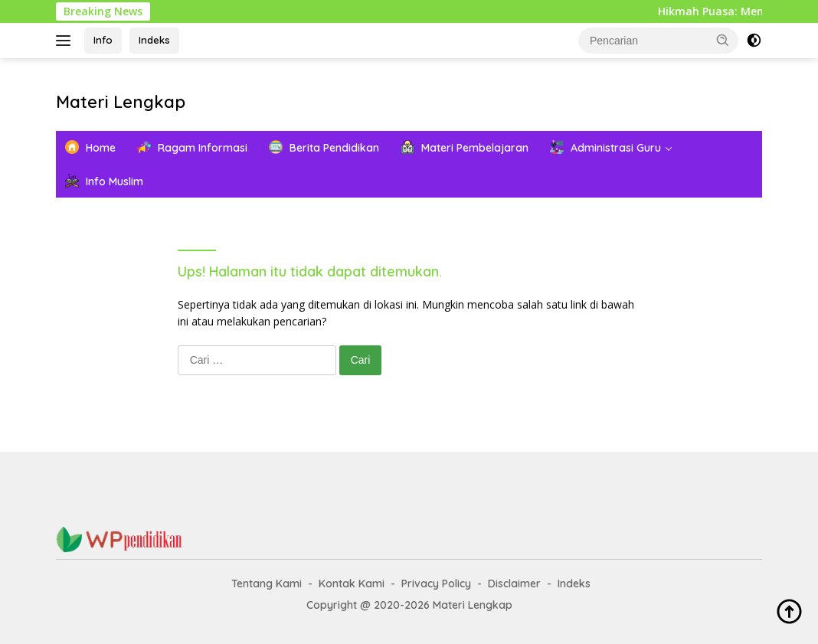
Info (103, 40)
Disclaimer (514, 584)
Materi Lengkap (121, 102)
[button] (723, 40)
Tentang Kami (267, 584)
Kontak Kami (352, 584)
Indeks (154, 40)
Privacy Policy (436, 584)
